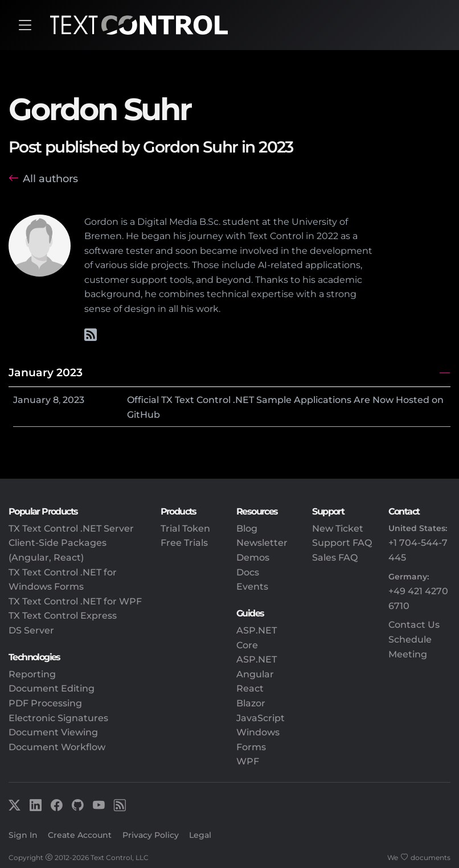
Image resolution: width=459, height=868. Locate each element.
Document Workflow (57, 747)
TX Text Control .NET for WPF (75, 601)
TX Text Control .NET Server (71, 528)
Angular (255, 674)
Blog (247, 528)
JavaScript (261, 718)
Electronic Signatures (58, 718)
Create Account (80, 835)
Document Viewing (53, 732)
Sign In (23, 835)
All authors (50, 178)
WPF (248, 761)
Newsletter (262, 543)
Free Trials (184, 543)
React (250, 688)
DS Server (31, 630)
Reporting (32, 674)
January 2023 (46, 372)
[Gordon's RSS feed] (91, 337)
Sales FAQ (335, 558)
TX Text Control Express (63, 616)
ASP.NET (257, 659)
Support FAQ (342, 543)
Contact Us (414, 625)
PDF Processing (45, 703)
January (32, 400)
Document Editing (52, 688)
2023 (73, 400)
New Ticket (338, 528)
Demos (253, 558)
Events (252, 587)
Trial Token (185, 528)
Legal (200, 835)
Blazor (251, 703)
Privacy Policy (151, 835)
